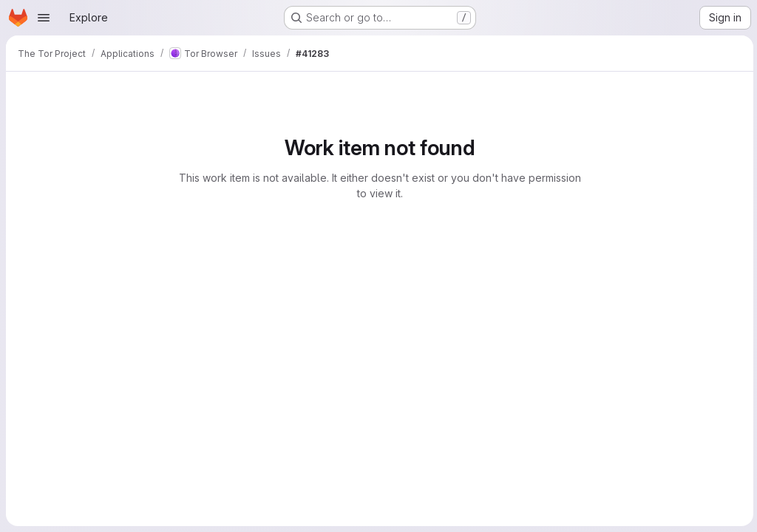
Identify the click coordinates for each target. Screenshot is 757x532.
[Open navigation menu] (44, 18)
